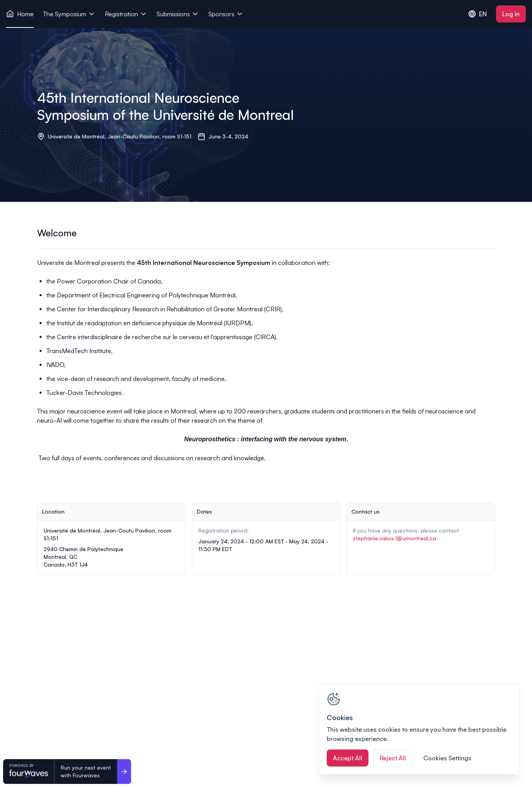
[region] (419, 729)
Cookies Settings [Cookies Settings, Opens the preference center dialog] (447, 758)
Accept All (348, 758)
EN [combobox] (477, 14)
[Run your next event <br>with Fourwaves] (124, 772)
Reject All (393, 758)
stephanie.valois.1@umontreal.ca (395, 538)
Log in (511, 14)
